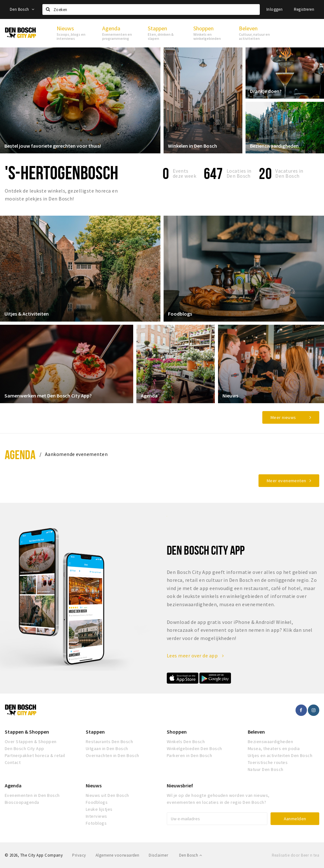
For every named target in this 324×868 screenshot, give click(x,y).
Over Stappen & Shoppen (31, 742)
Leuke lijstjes (99, 809)
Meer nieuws (283, 417)
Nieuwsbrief (180, 785)
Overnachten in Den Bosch (112, 755)
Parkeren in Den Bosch (189, 755)
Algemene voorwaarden (118, 855)
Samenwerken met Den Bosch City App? (48, 395)
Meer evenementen (287, 481)
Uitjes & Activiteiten (27, 314)
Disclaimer (158, 855)
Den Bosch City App (25, 748)
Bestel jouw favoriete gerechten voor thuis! (53, 145)
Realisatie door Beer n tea (296, 855)
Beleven (256, 732)
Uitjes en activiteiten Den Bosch (280, 755)
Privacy (79, 855)
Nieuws (231, 395)
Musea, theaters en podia (274, 748)
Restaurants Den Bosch (109, 742)
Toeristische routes (268, 762)
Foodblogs (180, 314)
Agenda (150, 395)
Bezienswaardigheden (275, 145)
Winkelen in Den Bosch (193, 145)
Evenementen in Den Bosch (32, 795)
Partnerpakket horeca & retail (35, 755)
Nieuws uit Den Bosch (107, 795)
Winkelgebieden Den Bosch (194, 748)
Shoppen (177, 732)
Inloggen (274, 9)
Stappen (95, 732)
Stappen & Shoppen (27, 732)
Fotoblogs (96, 823)
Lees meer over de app (195, 656)
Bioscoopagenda (22, 802)
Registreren (304, 9)
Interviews (97, 816)
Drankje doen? (266, 91)
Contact (13, 762)
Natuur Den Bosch (266, 769)
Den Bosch (22, 9)
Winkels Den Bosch (186, 742)
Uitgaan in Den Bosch (107, 748)
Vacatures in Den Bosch (289, 173)
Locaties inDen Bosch (239, 173)
